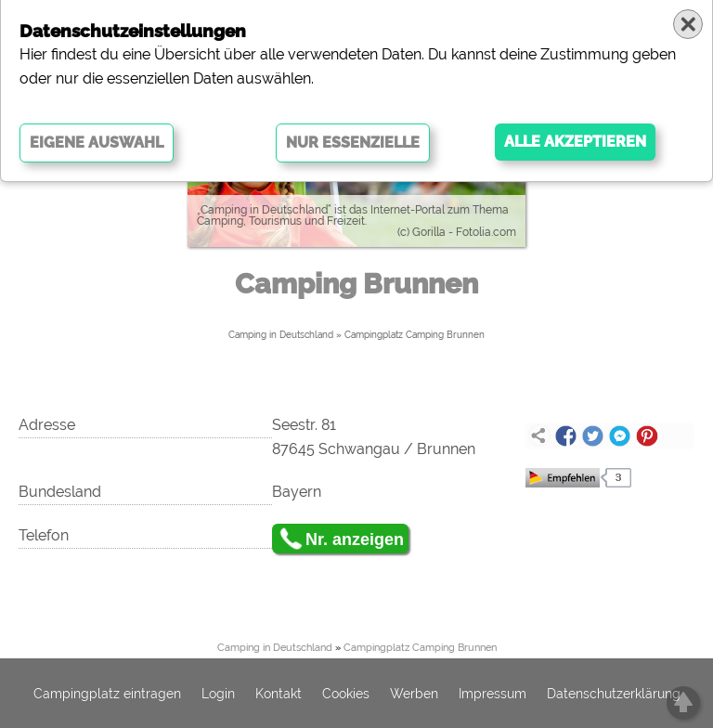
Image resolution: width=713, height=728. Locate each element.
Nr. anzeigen (355, 539)
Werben (414, 694)
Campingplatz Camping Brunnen (415, 335)
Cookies (346, 694)
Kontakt (279, 694)
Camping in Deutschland (281, 335)
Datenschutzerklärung (614, 694)
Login (218, 694)
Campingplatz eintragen (107, 694)
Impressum (493, 694)
